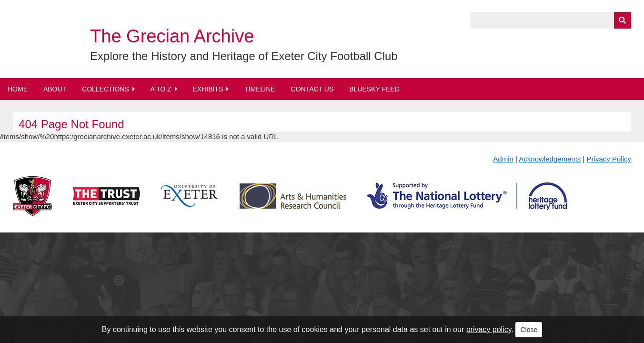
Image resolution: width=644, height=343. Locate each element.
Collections (106, 89)
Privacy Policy (609, 159)
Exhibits (208, 89)
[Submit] (623, 20)
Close (529, 330)
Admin (503, 159)
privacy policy (489, 329)
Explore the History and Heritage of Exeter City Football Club (244, 56)
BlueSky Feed (374, 89)
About (55, 89)
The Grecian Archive (172, 36)
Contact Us (312, 89)
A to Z (161, 89)
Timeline (260, 89)
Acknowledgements (550, 159)
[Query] (551, 20)
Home (18, 89)
